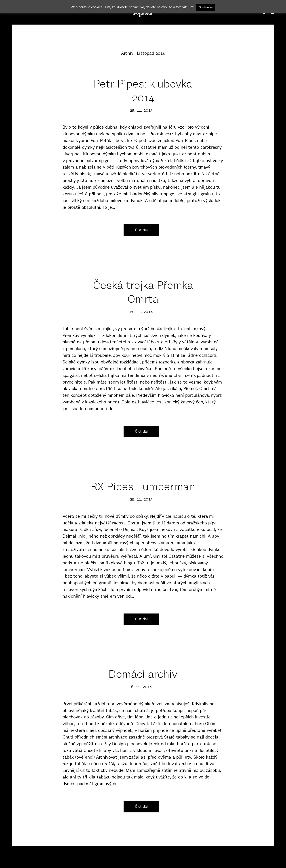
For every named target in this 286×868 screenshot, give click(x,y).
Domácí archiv (143, 674)
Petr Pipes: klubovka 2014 (143, 91)
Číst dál (141, 230)
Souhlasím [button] (206, 7)
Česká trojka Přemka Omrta (143, 292)
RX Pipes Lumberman (143, 487)
